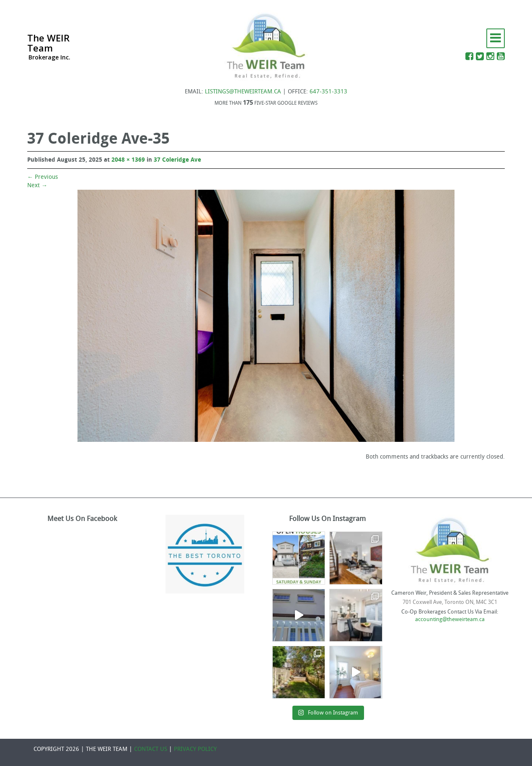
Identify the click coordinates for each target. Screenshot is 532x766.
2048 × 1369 (128, 160)
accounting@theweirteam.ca (450, 619)
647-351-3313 (328, 92)
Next (37, 185)
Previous (43, 177)
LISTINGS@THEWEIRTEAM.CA (243, 92)
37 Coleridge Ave (177, 160)
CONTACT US (151, 749)
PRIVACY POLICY (195, 749)
